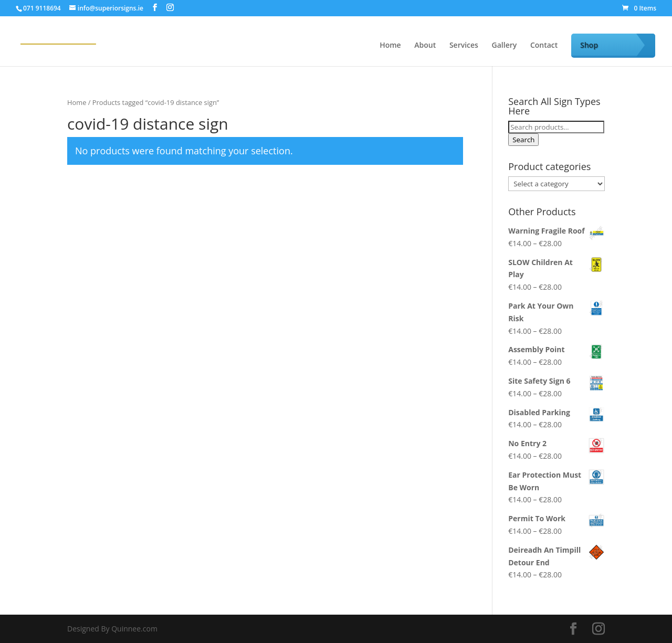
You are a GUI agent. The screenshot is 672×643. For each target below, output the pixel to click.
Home (390, 46)
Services (464, 46)
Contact (544, 46)
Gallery (505, 46)
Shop (589, 45)
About (425, 46)
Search (523, 140)
